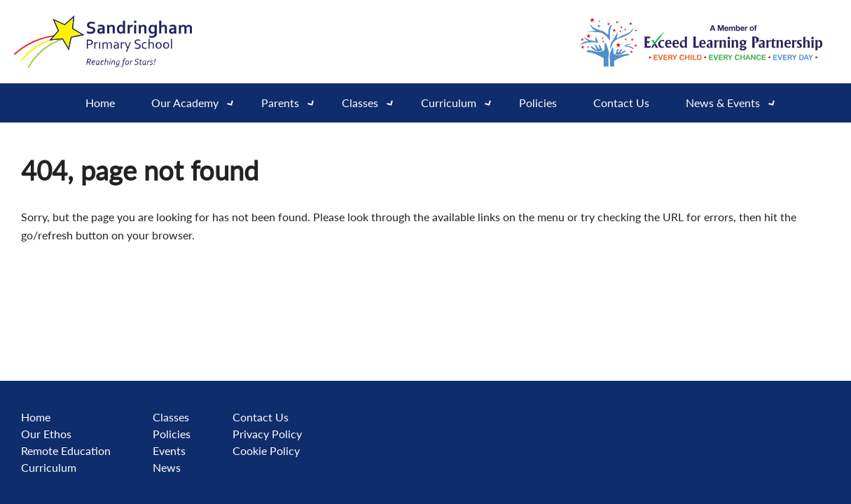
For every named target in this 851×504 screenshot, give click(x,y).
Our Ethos (46, 434)
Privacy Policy (267, 434)
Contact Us (621, 103)
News (167, 467)
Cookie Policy (266, 450)
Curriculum (461, 103)
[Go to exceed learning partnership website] (701, 42)
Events (169, 450)
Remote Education (66, 450)
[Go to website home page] (105, 42)
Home (100, 103)
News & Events (735, 103)
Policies (538, 103)
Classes (171, 417)
